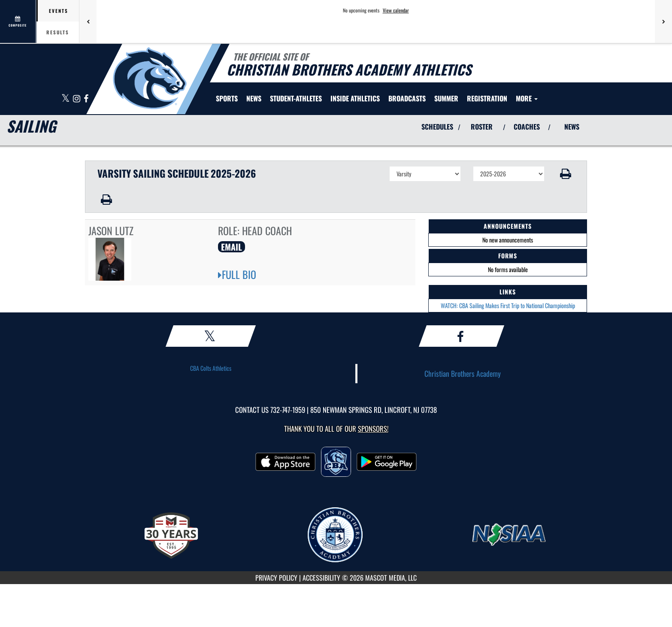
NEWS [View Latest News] (572, 127)
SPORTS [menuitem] (227, 98)
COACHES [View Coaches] (527, 127)
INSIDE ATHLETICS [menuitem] (355, 98)
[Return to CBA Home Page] (150, 78)
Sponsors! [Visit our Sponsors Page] (373, 429)
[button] (566, 174)
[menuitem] (254, 98)
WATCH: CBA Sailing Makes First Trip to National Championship (508, 305)
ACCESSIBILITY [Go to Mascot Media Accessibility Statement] (321, 578)
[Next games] (663, 21)
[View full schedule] (18, 21)
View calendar (396, 10)
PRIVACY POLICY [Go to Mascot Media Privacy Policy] (276, 578)
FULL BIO (237, 274)
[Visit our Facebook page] (86, 99)
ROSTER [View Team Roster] (482, 127)
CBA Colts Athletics (211, 368)
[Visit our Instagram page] (77, 99)
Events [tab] (59, 11)
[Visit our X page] (66, 99)
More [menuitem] (527, 98)
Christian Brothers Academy (463, 373)
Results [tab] (58, 32)
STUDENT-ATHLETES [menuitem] (296, 98)
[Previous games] (88, 21)
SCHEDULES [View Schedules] (437, 127)
